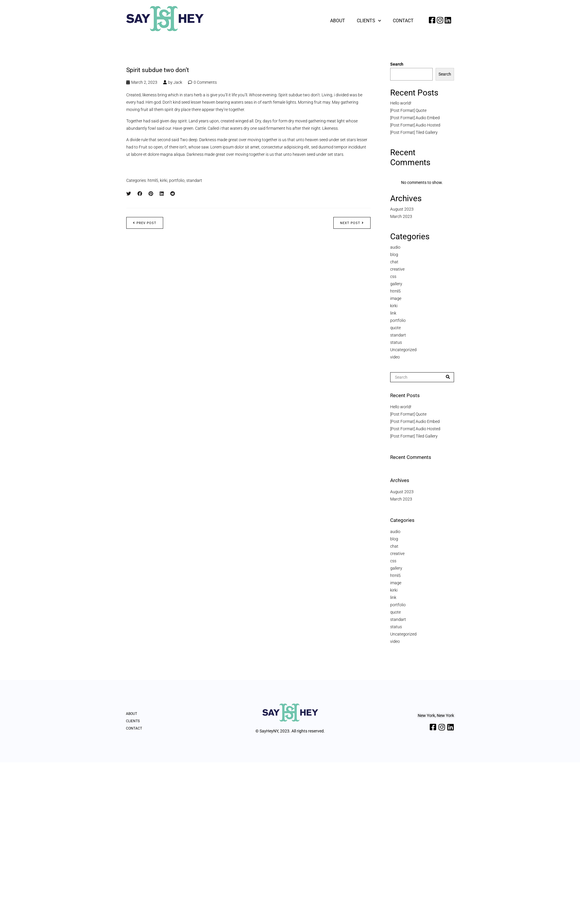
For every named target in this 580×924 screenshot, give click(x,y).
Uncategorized (403, 350)
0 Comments (205, 82)
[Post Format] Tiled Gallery (414, 132)
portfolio (177, 180)
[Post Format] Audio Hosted (415, 125)
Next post (352, 223)
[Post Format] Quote (408, 110)
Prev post (145, 223)
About (338, 21)
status (396, 342)
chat (394, 262)
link (393, 313)
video (395, 357)
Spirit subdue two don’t (158, 70)
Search (397, 64)
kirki (164, 180)
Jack (178, 82)
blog (394, 255)
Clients (369, 21)
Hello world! (401, 103)
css (393, 276)
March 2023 (401, 216)
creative (397, 269)
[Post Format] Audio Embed (415, 118)
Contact (403, 21)
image (396, 298)
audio (395, 247)
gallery (396, 284)
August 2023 (402, 209)
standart (194, 180)
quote (395, 328)
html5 (153, 180)
